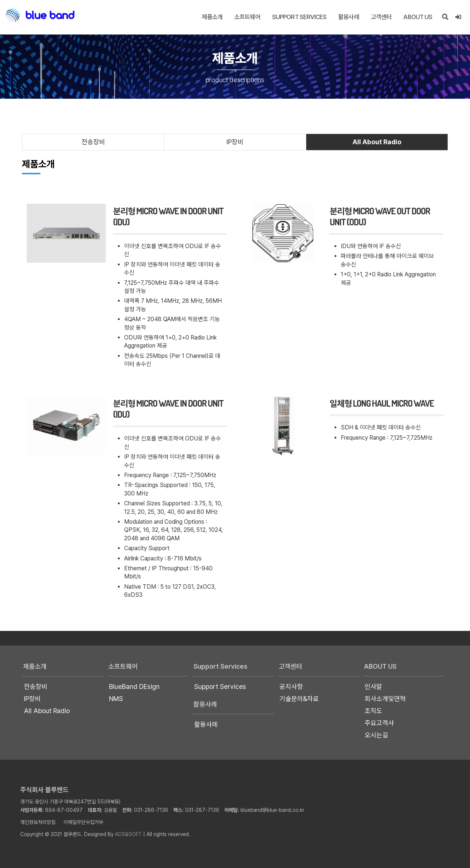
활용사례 (349, 17)
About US (418, 17)
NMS (116, 699)
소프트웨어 (247, 17)
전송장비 (93, 142)
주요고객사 (379, 723)
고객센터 (381, 17)
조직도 (373, 711)
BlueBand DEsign (134, 687)
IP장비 (235, 142)
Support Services (299, 17)
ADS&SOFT (128, 834)
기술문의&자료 (299, 699)
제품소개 (212, 17)
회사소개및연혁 (385, 699)
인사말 (373, 687)
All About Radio (377, 142)
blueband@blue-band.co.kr (272, 810)
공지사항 (291, 687)
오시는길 (376, 735)
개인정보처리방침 (38, 822)
